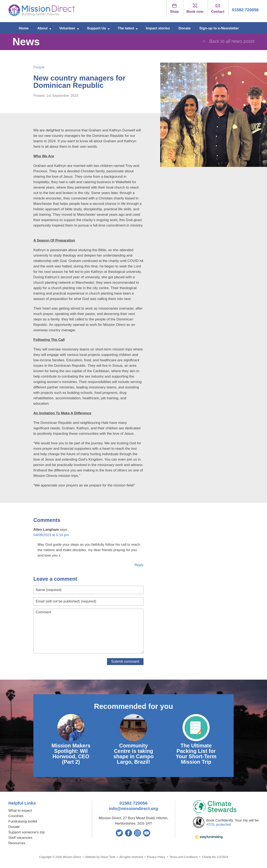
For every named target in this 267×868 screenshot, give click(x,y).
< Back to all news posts (229, 41)
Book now (195, 8)
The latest (126, 28)
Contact (218, 8)
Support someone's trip (26, 832)
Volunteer (67, 28)
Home (24, 28)
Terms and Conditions (183, 857)
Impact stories (158, 28)
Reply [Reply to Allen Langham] (139, 565)
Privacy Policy (156, 857)
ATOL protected (219, 825)
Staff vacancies (20, 838)
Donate (185, 28)
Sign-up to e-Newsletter (219, 28)
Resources (17, 843)
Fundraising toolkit (23, 821)
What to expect (20, 811)
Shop (174, 8)
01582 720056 (245, 10)
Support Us (97, 28)
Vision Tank (108, 857)
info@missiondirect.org (133, 808)
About (42, 28)
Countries (16, 816)
